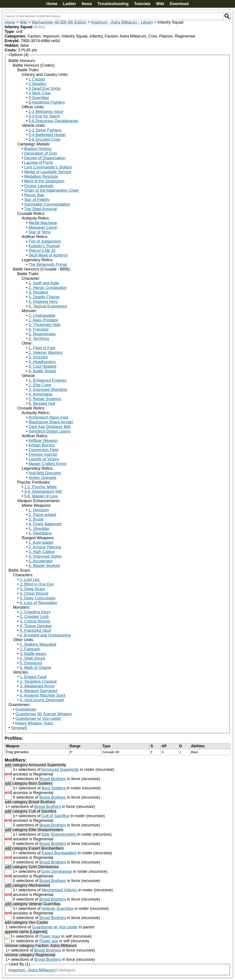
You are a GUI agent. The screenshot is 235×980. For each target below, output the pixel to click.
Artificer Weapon (43, 441)
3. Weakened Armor (37, 686)
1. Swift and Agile (44, 283)
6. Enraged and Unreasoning (45, 635)
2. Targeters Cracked (38, 681)
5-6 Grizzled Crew (45, 139)
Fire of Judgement (45, 241)
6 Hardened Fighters (47, 102)
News (87, 4)
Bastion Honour (38, 149)
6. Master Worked (44, 566)
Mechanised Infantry (60, 890)
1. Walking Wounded (38, 644)
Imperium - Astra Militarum (32, 970)
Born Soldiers (54, 788)
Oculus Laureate (39, 186)
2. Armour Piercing (45, 547)
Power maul (50, 936)
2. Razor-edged (42, 515)
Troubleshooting (113, 4)
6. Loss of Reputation (39, 603)
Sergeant (19, 728)
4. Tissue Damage (36, 626)
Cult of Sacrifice (56, 816)
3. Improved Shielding (48, 390)
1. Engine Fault (33, 677)
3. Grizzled (38, 357)
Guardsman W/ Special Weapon (44, 714)
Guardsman (26, 709)
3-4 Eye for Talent (44, 116)
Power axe (49, 941)
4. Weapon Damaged (39, 691)
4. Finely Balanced (45, 524)
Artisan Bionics (42, 445)
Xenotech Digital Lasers (50, 431)
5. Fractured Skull (35, 631)
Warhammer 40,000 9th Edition (59, 22)
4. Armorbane (41, 394)
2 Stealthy (37, 84)
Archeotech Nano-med (48, 417)
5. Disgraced (31, 663)
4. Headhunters (42, 362)
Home (52, 4)
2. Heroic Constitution (48, 288)
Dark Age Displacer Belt (50, 427)
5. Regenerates (42, 334)
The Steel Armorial (40, 209)
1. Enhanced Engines (48, 380)
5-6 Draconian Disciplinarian (53, 121)
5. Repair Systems (45, 399)
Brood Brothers (53, 779)
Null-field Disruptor (45, 473)
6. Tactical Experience (48, 306)
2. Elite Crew (40, 385)
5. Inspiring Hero (43, 302)
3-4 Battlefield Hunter (47, 135)
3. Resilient (38, 292)
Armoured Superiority (60, 770)
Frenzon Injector (43, 454)
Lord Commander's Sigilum (48, 167)
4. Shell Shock (33, 658)
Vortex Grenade (43, 478)
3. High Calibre (42, 552)
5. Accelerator (41, 561)
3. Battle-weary (33, 654)
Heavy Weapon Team (34, 723)
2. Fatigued (30, 649)
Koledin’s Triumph (44, 246)
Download (179, 4)
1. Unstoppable (42, 315)
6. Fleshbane (40, 533)
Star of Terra (40, 232)
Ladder (69, 4)
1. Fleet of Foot (42, 348)
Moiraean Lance (43, 227)
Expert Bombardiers (59, 853)
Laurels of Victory (44, 459)
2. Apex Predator (43, 320)
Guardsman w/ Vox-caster (38, 719)
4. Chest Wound (34, 593)
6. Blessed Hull (42, 404)
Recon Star (34, 195)
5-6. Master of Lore (41, 496)
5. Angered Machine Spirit (43, 695)
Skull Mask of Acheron (48, 255)
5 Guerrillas (39, 98)
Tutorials (142, 4)
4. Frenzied (39, 329)
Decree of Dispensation (45, 158)
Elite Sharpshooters (59, 834)
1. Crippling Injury (35, 612)
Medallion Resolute (41, 176)
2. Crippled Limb (34, 617)
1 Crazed (37, 79)
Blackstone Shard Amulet (51, 422)
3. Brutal (36, 519)
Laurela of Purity (39, 163)
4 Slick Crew (40, 93)
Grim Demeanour (57, 871)
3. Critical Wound (35, 621)
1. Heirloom (39, 510)
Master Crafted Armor (48, 464)
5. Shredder (39, 529)
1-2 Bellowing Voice (46, 112)
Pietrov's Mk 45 (42, 251)
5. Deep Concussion (38, 598)
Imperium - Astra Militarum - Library (122, 22)
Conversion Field (44, 450)
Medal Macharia (43, 223)
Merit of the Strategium (44, 181)
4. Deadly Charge (44, 297)
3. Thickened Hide (45, 325)
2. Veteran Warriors (46, 353)
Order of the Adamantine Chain (52, 190)
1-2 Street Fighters (45, 130)
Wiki (160, 4)
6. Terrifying (39, 339)
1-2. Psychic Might (40, 487)
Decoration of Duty (41, 153)
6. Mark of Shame (35, 668)
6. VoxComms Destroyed (42, 700)
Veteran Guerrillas (58, 909)
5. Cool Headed (42, 366)
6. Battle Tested (42, 371)
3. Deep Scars (32, 589)
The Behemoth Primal (48, 265)
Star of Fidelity (37, 200)
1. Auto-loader (41, 543)
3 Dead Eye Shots (45, 88)
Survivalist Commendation (47, 204)
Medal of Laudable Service (48, 172)
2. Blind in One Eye (37, 584)
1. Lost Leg (30, 580)
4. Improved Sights (45, 556)
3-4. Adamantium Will (43, 492)
